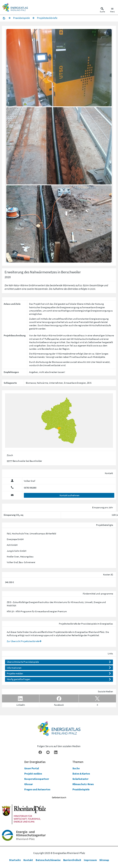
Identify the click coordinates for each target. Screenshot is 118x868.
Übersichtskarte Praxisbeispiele (23, 662)
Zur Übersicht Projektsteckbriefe (23, 641)
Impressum (90, 860)
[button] (59, 68)
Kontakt (28, 860)
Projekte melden (15, 673)
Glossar (29, 784)
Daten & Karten (81, 774)
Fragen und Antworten (37, 789)
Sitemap (104, 860)
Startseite (15, 860)
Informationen (14, 668)
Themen (78, 762)
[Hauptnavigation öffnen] (112, 10)
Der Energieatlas (35, 762)
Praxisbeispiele (81, 789)
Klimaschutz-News (83, 784)
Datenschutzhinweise (48, 860)
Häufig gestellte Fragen (18, 679)
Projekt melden (33, 774)
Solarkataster (80, 779)
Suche (76, 768)
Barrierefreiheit (72, 860)
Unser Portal (32, 768)
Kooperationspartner (37, 779)
